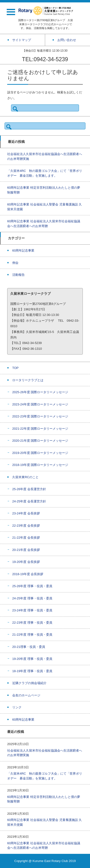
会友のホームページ (26, 695)
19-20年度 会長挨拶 (26, 562)
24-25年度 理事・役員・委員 (32, 598)
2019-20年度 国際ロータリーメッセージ (40, 453)
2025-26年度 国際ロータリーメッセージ (40, 392)
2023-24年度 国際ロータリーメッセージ (40, 404)
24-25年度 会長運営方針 (29, 501)
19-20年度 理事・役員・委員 (32, 659)
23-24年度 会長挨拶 (26, 513)
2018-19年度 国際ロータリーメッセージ (40, 465)
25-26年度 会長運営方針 (29, 489)
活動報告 (18, 275)
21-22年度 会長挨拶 (26, 538)
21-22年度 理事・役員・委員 (32, 635)
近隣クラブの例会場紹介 (29, 683)
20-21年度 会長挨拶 (26, 550)
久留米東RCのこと (25, 477)
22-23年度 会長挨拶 (26, 526)
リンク (17, 707)
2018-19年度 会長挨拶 (28, 574)
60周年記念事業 (23, 250)
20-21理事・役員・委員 (29, 647)
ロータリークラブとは (28, 380)
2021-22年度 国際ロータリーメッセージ (40, 429)
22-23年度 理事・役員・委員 (32, 623)
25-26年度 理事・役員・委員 (32, 586)
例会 (15, 263)
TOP (15, 368)
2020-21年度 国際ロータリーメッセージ (40, 441)
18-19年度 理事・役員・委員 (32, 671)
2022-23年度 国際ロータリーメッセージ (40, 416)
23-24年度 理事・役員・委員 (32, 610)
